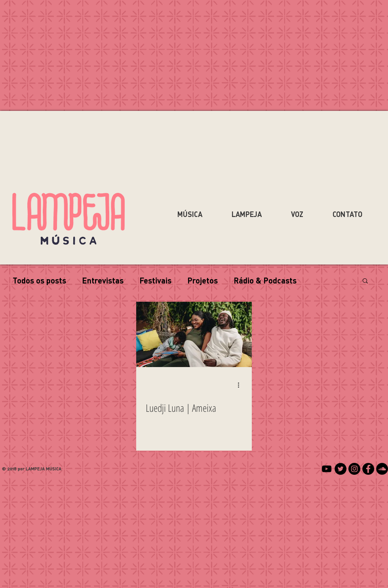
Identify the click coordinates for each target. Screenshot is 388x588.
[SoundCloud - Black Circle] (382, 469)
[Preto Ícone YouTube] (327, 469)
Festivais (155, 280)
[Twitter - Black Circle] (340, 469)
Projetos (203, 280)
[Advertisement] (194, 532)
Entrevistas (103, 280)
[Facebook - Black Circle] (368, 469)
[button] (365, 281)
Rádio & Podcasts (265, 280)
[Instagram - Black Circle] (354, 469)
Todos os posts (39, 280)
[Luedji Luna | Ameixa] (194, 334)
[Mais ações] (241, 385)
